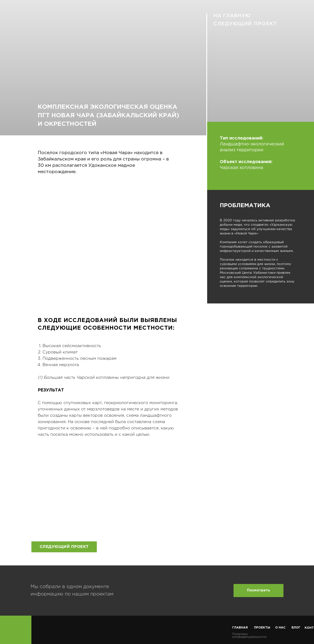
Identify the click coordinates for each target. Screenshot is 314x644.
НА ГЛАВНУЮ (232, 16)
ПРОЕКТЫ (262, 628)
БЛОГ (296, 628)
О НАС (280, 628)
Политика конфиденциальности (249, 636)
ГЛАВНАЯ (240, 628)
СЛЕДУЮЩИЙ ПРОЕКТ (245, 24)
